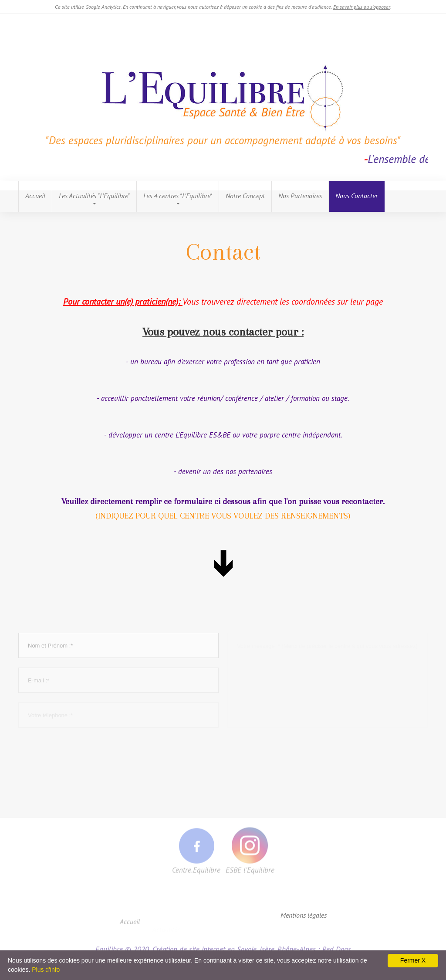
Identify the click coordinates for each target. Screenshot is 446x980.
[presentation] (84, 754)
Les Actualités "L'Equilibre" (94, 196)
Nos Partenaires (300, 196)
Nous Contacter (356, 196)
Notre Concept (245, 196)
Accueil (35, 196)
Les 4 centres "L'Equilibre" (178, 196)
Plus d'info (46, 970)
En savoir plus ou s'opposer (362, 7)
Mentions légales (304, 915)
